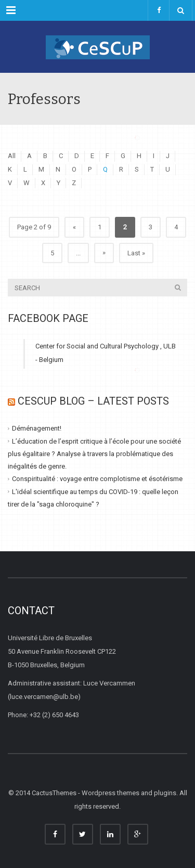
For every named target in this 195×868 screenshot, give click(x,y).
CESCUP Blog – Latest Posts (93, 401)
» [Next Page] (104, 252)
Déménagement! (37, 428)
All (12, 156)
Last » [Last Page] (136, 253)
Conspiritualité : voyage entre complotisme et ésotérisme (97, 479)
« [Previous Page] (74, 227)
